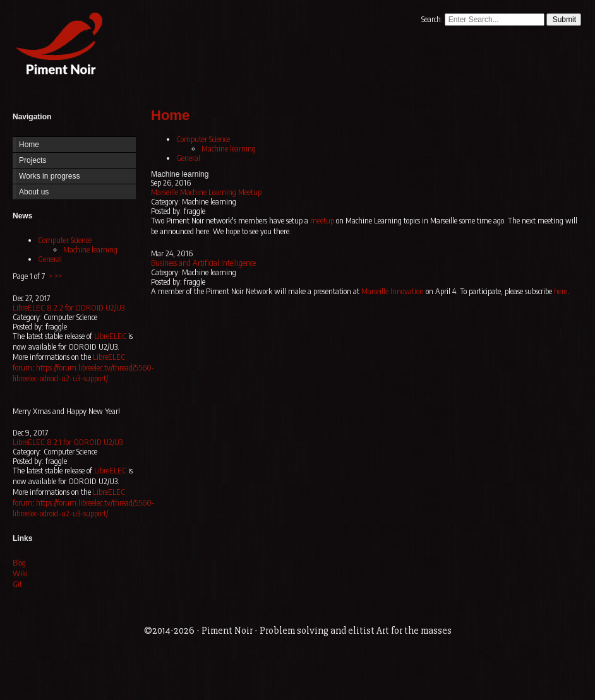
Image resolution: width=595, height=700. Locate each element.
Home (56, 46)
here (561, 291)
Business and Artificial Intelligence (203, 263)
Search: (433, 19)
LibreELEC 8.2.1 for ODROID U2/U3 (68, 442)
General (50, 259)
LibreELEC (110, 336)
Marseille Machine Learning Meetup (206, 192)
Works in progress (49, 176)
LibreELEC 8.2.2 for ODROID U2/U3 (69, 308)
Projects (33, 160)
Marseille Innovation (393, 291)
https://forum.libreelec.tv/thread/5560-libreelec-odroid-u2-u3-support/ (84, 373)
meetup (322, 221)
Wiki (20, 573)
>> (58, 276)
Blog (19, 563)
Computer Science (65, 240)
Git (17, 584)
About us (34, 192)
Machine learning (90, 250)
